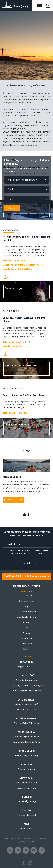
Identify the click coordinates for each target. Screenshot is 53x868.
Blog (27, 606)
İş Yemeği (26, 797)
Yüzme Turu (27, 778)
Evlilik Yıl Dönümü (26, 719)
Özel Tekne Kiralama (27, 612)
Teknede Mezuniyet (27, 815)
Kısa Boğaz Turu (12, 477)
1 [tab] (24, 515)
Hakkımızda (26, 596)
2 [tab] (29, 515)
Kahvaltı (27, 765)
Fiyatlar (26, 633)
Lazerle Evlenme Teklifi (16, 346)
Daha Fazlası (13, 500)
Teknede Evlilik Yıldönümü (17, 413)
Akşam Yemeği (27, 751)
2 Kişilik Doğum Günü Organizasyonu (23, 265)
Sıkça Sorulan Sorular (26, 617)
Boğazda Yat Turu (26, 667)
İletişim (27, 649)
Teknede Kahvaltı (26, 769)
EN (48, 5)
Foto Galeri (27, 638)
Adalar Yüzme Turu (27, 788)
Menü (27, 628)
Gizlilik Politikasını (16, 551)
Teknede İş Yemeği (27, 801)
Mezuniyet (26, 811)
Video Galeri (27, 644)
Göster (12, 208)
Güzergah (26, 622)
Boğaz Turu (26, 662)
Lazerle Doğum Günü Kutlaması (20, 269)
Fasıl (26, 824)
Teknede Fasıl (26, 829)
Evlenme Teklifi (26, 700)
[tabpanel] (26, 482)
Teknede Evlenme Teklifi (17, 342)
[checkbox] (5, 551)
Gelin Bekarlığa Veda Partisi (26, 737)
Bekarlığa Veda (27, 732)
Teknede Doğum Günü (16, 261)
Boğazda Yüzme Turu (27, 783)
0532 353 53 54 (13, 576)
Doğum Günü (26, 676)
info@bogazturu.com (37, 576)
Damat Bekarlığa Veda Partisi (26, 742)
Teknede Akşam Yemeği (26, 756)
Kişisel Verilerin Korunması (38, 551)
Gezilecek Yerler (27, 601)
